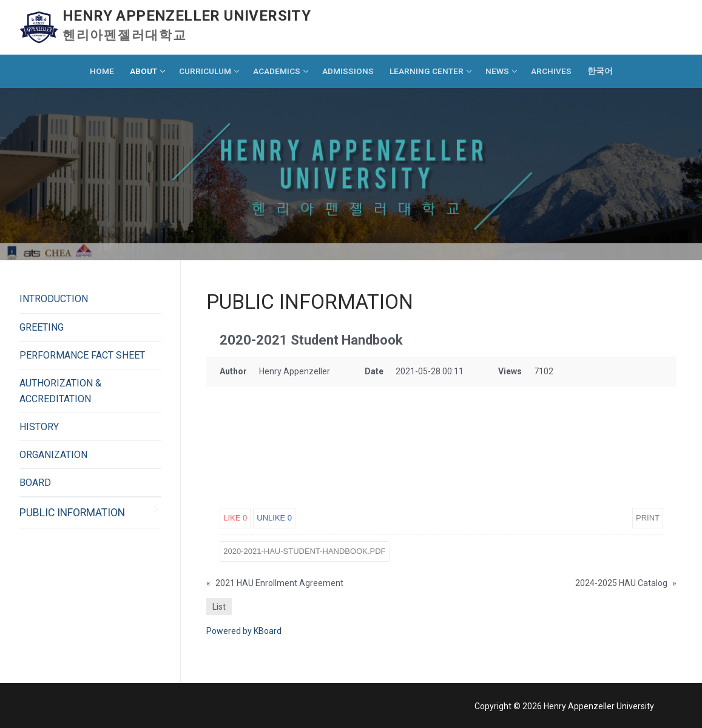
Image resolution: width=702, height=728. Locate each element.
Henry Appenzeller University (187, 16)
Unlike (274, 518)
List (219, 607)
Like (235, 518)
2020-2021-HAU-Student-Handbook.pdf (304, 551)
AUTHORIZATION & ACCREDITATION (60, 391)
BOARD (35, 483)
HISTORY (39, 427)
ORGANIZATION (53, 455)
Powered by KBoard (244, 631)
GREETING (42, 327)
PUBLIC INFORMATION (72, 513)
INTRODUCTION (54, 299)
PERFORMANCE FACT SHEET (82, 355)
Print (648, 518)
